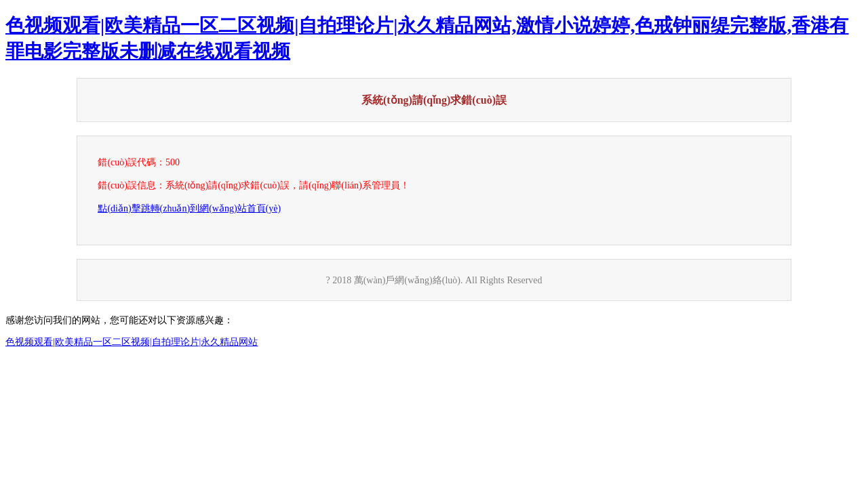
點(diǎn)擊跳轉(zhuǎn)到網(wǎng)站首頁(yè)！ (189, 208)
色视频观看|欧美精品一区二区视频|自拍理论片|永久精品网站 (132, 342)
